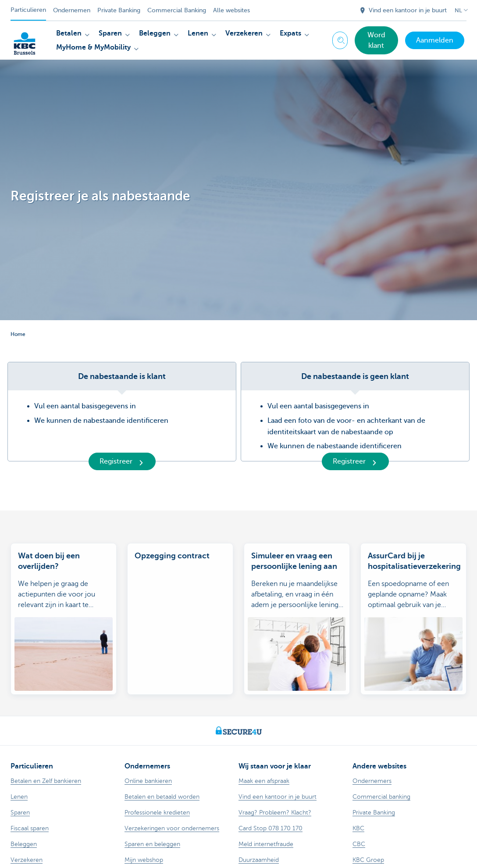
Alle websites (231, 10)
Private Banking (119, 10)
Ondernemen (72, 10)
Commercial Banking (177, 10)
